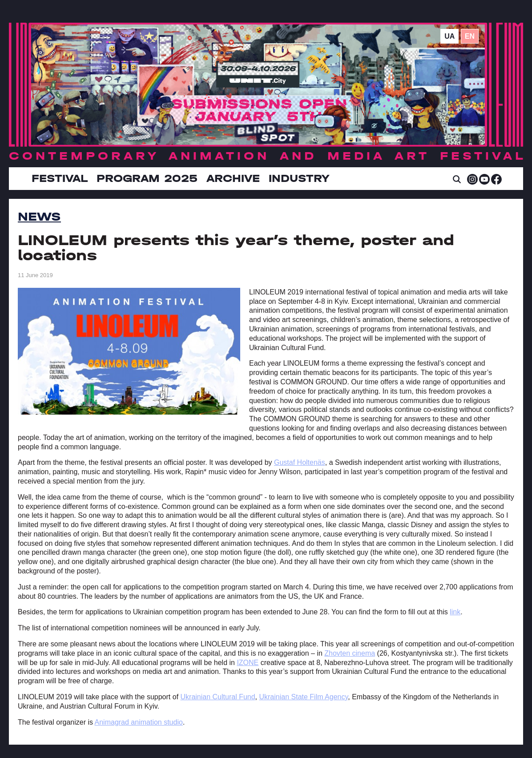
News (39, 217)
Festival (60, 178)
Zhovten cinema (350, 653)
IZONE (248, 663)
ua (449, 36)
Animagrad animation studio (139, 722)
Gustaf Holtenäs (300, 462)
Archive (233, 178)
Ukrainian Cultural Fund (218, 697)
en (470, 36)
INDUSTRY (299, 178)
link (455, 612)
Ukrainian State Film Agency (303, 697)
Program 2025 (147, 178)
